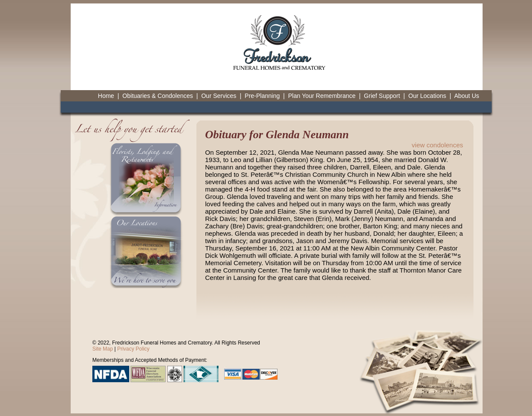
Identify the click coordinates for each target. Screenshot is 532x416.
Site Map (103, 349)
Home (106, 96)
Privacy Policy (133, 349)
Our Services (219, 96)
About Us (467, 96)
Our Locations (427, 96)
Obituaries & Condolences (158, 96)
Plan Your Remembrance (322, 96)
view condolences (437, 145)
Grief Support (382, 96)
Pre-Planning (262, 96)
